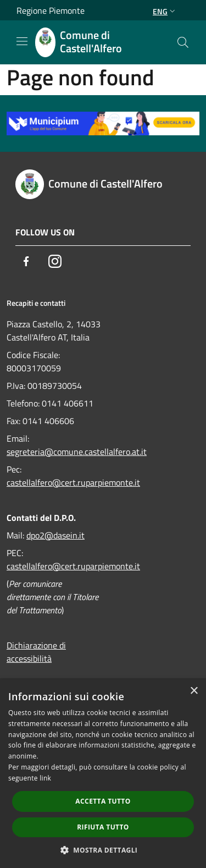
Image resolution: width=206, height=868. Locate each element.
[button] (103, 850)
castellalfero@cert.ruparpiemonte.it (73, 482)
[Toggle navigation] (22, 41)
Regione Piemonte (51, 10)
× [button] (194, 691)
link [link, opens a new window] (45, 778)
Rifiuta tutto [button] (103, 827)
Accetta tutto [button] (103, 801)
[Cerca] (183, 42)
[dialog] (103, 774)
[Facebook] (26, 261)
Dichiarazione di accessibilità (36, 652)
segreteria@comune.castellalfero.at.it (77, 452)
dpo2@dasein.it (55, 535)
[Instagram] (55, 261)
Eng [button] (165, 11)
